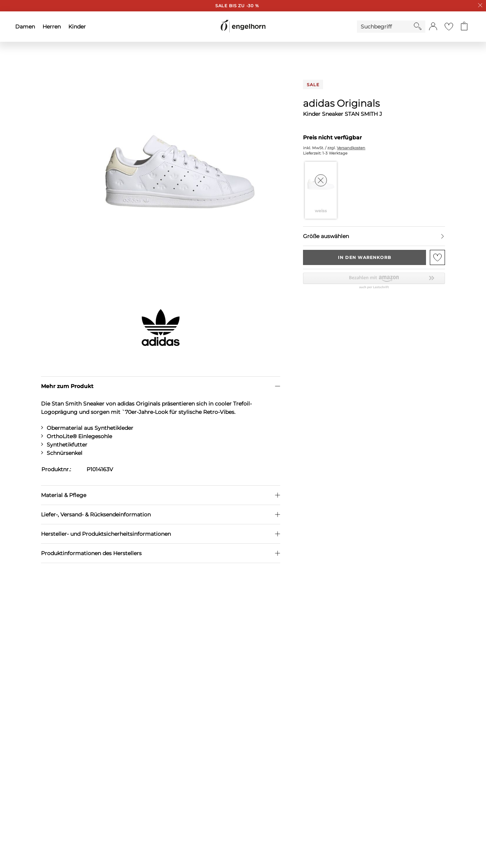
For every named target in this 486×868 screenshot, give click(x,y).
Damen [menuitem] (25, 27)
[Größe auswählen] (374, 236)
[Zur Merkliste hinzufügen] (437, 257)
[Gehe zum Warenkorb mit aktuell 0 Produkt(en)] (464, 27)
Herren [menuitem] (52, 27)
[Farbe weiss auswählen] (321, 190)
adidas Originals (341, 103)
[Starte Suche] (418, 26)
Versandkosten (351, 148)
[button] (433, 27)
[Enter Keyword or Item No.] (385, 27)
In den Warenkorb (364, 257)
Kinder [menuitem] (77, 27)
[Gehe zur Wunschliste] (449, 27)
